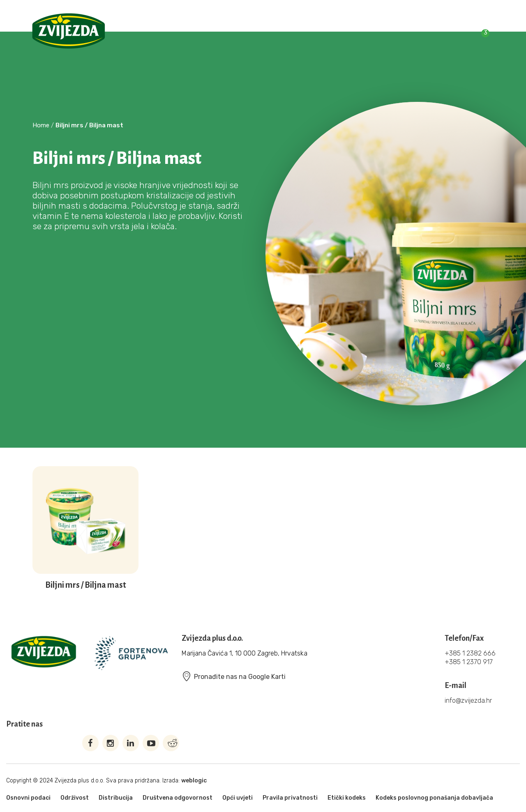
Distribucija (116, 798)
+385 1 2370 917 (469, 662)
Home (41, 125)
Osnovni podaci (28, 798)
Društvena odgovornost (178, 798)
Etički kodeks (347, 798)
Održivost (75, 798)
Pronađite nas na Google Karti (234, 677)
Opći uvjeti (238, 798)
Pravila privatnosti (290, 798)
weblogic (194, 781)
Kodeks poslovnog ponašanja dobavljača (434, 798)
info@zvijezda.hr (468, 700)
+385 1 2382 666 (470, 653)
